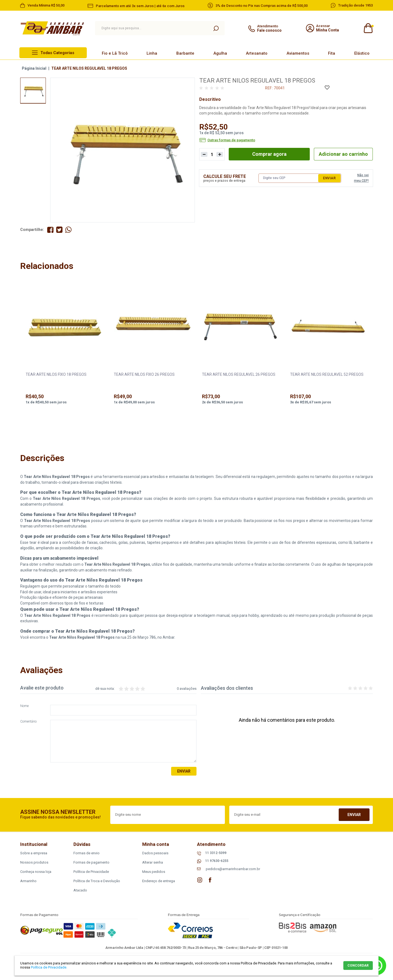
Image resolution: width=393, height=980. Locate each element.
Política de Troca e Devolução (97, 881)
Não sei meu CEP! (361, 178)
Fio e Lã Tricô (115, 53)
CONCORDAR (358, 966)
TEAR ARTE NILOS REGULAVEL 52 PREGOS (327, 374)
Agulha (220, 53)
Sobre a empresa (34, 853)
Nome (24, 706)
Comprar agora (269, 154)
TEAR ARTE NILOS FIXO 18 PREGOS (56, 374)
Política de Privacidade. (49, 967)
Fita (332, 53)
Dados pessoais (155, 853)
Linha (152, 53)
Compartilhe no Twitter (59, 230)
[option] (33, 90)
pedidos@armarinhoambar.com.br (233, 869)
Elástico (362, 53)
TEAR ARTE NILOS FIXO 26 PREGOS (144, 374)
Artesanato (257, 53)
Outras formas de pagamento (231, 140)
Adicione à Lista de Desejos (327, 88)
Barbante (185, 53)
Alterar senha (153, 862)
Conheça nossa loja (36, 872)
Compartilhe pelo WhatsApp (68, 230)
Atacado (80, 890)
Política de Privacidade (91, 872)
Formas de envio (87, 853)
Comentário (28, 722)
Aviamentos (298, 53)
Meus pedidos (154, 872)
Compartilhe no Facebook (50, 230)
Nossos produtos (34, 862)
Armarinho (28, 881)
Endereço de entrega (159, 881)
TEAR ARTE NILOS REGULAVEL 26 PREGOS (239, 374)
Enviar (329, 178)
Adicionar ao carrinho (343, 154)
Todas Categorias (57, 53)
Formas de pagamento (91, 862)
